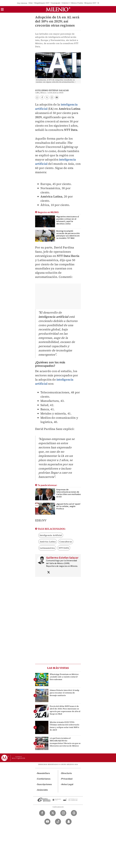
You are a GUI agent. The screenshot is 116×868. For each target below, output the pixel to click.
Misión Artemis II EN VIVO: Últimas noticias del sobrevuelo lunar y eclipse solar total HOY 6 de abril (64, 726)
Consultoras (66, 542)
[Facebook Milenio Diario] (42, 813)
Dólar (31, 3)
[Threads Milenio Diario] (74, 813)
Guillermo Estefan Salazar (52, 90)
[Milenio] (58, 9)
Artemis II (66, 3)
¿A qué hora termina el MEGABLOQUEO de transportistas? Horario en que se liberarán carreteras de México (65, 742)
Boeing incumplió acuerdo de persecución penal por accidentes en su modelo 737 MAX (68, 235)
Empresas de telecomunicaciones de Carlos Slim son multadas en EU (69, 493)
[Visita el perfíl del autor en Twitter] (49, 573)
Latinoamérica (47, 548)
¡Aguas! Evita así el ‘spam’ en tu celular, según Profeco (69, 506)
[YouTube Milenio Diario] (47, 822)
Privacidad (67, 779)
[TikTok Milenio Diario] (58, 822)
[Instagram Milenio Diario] (63, 813)
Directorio (67, 773)
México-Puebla (77, 3)
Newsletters (43, 773)
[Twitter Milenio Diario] (53, 813)
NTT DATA (64, 548)
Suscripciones (44, 784)
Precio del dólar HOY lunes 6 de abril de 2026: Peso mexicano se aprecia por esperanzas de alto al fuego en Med (65, 710)
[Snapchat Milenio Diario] (69, 822)
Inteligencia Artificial (51, 535)
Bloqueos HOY (90, 3)
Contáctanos (44, 779)
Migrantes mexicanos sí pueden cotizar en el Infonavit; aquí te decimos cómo (68, 220)
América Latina (48, 542)
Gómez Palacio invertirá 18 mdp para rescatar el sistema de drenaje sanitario (64, 693)
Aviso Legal (67, 784)
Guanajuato (56, 3)
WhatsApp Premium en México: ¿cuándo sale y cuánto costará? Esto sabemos (64, 677)
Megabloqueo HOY (42, 3)
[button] (2, 10)
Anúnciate (42, 790)
